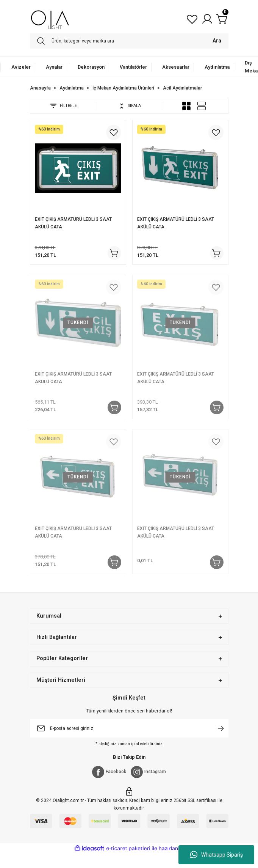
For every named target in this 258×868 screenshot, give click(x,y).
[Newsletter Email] (129, 728)
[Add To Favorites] (114, 132)
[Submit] (221, 728)
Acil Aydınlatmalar (182, 88)
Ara (217, 41)
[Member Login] (207, 19)
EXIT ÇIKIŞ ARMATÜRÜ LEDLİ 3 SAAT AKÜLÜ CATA (73, 223)
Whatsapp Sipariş (217, 855)
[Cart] (222, 19)
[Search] (129, 41)
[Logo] (50, 19)
